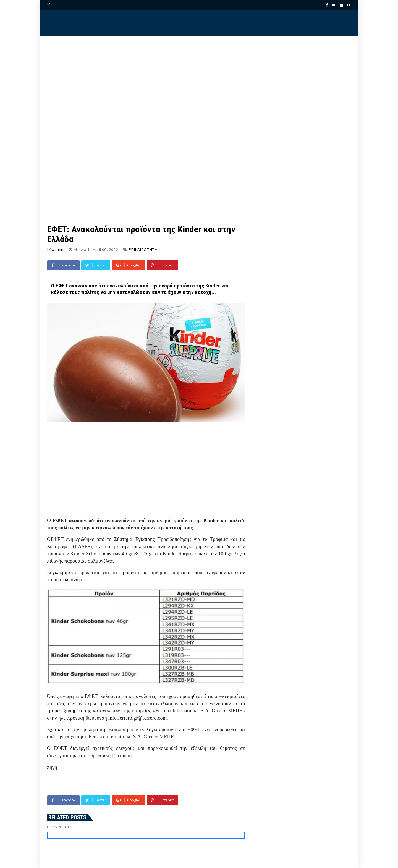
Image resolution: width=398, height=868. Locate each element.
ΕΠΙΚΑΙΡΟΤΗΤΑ (143, 249)
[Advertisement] (199, 86)
